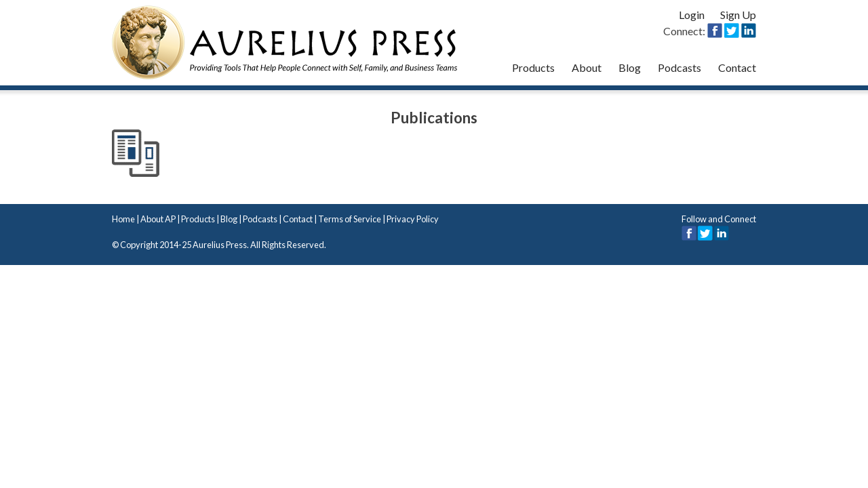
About (587, 67)
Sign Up (738, 15)
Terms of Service (350, 219)
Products (533, 67)
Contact (737, 67)
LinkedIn (722, 233)
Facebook (689, 233)
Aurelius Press (284, 42)
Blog (630, 67)
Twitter (705, 233)
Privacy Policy (413, 219)
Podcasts (679, 67)
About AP (158, 219)
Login (692, 15)
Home (123, 219)
